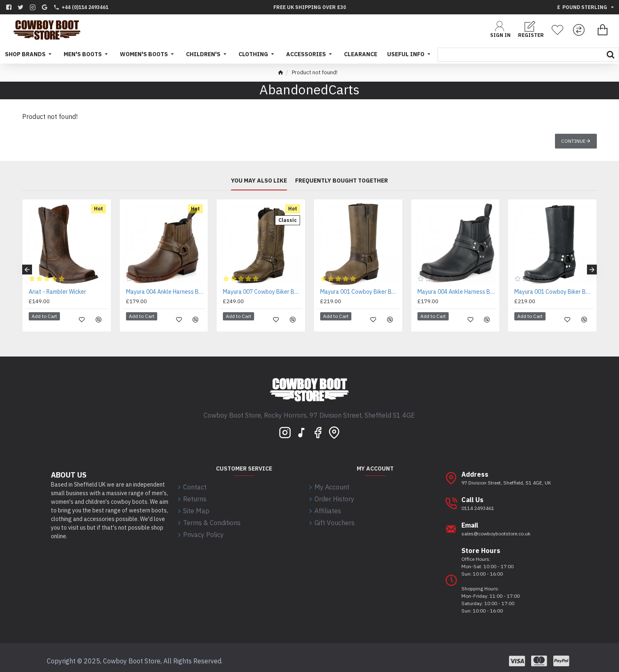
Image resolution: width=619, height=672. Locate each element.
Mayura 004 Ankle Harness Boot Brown (166, 292)
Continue (573, 141)
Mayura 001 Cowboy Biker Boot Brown (360, 292)
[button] (27, 267)
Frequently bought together (342, 181)
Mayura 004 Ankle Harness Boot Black (457, 292)
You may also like (259, 181)
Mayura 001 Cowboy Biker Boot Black (554, 292)
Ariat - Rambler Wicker (57, 292)
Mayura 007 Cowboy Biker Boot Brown (263, 292)
